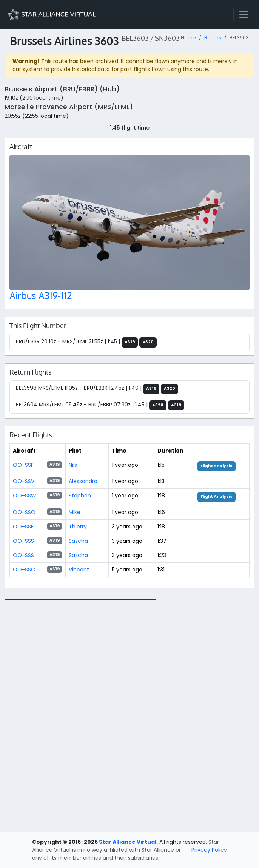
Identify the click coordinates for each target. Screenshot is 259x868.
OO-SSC (24, 570)
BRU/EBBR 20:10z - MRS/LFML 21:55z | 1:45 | (86, 342)
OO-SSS (23, 541)
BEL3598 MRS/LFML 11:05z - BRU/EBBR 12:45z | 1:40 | (97, 389)
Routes (213, 38)
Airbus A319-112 (41, 295)
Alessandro (83, 481)
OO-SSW (25, 496)
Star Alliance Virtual (128, 842)
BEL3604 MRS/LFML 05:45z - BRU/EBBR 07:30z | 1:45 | (100, 405)
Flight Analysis (217, 466)
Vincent (79, 570)
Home (188, 38)
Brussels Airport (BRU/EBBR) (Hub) (62, 89)
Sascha (78, 541)
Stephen (80, 496)
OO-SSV (24, 481)
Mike (75, 512)
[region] (129, 713)
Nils (73, 465)
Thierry (78, 527)
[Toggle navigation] (244, 14)
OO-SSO (24, 512)
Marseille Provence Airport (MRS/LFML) (69, 107)
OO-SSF (23, 465)
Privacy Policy (209, 850)
